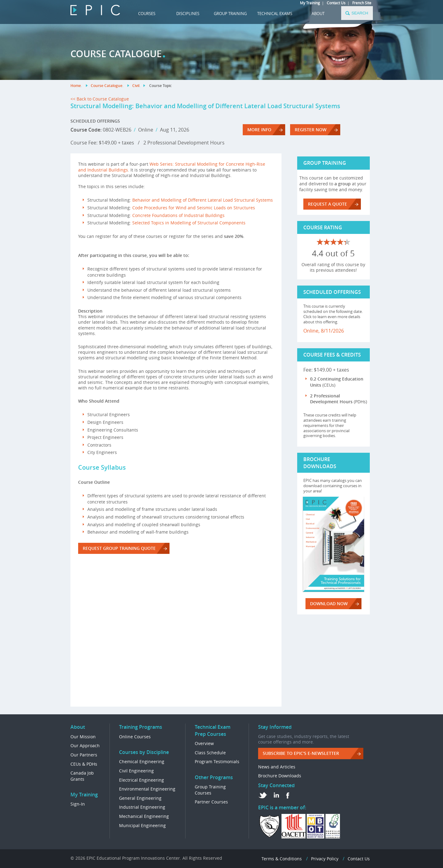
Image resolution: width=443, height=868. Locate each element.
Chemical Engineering (142, 761)
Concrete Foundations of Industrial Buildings (178, 215)
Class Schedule (210, 753)
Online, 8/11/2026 (324, 331)
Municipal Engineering (142, 825)
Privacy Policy (325, 859)
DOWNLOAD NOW (329, 604)
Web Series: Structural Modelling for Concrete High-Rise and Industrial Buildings (172, 167)
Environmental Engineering (147, 789)
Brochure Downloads (280, 776)
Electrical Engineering (142, 780)
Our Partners (84, 755)
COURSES (147, 14)
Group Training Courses (210, 790)
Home (76, 86)
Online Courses (135, 737)
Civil (136, 86)
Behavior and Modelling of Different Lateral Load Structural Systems (203, 200)
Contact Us (336, 3)
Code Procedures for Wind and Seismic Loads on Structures (194, 208)
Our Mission (83, 737)
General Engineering (140, 798)
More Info (259, 130)
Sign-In (78, 804)
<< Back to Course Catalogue (100, 99)
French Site (362, 3)
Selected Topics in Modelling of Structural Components (189, 223)
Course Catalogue (107, 86)
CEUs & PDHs (84, 764)
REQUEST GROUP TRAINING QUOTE (119, 548)
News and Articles (277, 767)
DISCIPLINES (188, 14)
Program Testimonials (217, 761)
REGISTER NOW (311, 130)
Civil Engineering (136, 771)
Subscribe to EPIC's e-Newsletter (301, 753)
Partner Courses (211, 802)
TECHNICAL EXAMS (275, 14)
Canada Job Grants (82, 776)
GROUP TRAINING (230, 14)
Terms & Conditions (282, 859)
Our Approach (85, 746)
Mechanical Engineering (144, 816)
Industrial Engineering (142, 807)
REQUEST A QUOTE (327, 204)
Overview (204, 743)
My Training (310, 3)
